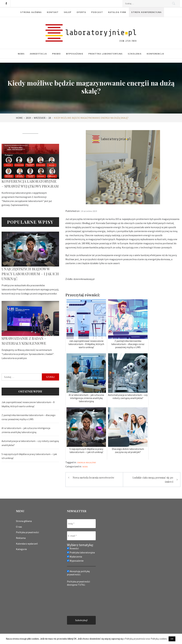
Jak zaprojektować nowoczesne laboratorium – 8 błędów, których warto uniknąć (28, 404)
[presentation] (80, 601)
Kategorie (21, 549)
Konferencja (155, 54)
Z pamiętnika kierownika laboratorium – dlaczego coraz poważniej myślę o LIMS (29, 417)
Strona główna (24, 521)
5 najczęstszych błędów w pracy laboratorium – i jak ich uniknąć (30, 274)
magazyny (91, 463)
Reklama (21, 538)
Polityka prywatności (27, 532)
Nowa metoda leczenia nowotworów (93, 478)
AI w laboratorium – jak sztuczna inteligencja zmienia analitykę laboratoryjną (26, 430)
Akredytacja (38, 54)
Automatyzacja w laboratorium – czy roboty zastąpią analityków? (30, 443)
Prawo (56, 54)
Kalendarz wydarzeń (27, 544)
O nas (19, 527)
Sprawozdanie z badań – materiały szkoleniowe (24, 341)
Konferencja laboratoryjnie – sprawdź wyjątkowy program (30, 184)
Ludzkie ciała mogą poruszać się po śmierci (153, 480)
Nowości (73, 548)
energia (81, 463)
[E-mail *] (81, 536)
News (21, 54)
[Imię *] (81, 524)
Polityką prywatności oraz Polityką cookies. (146, 639)
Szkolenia (135, 54)
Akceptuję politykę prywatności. (78, 573)
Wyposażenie (75, 54)
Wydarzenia (74, 557)
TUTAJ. (82, 585)
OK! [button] (172, 639)
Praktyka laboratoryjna (106, 54)
